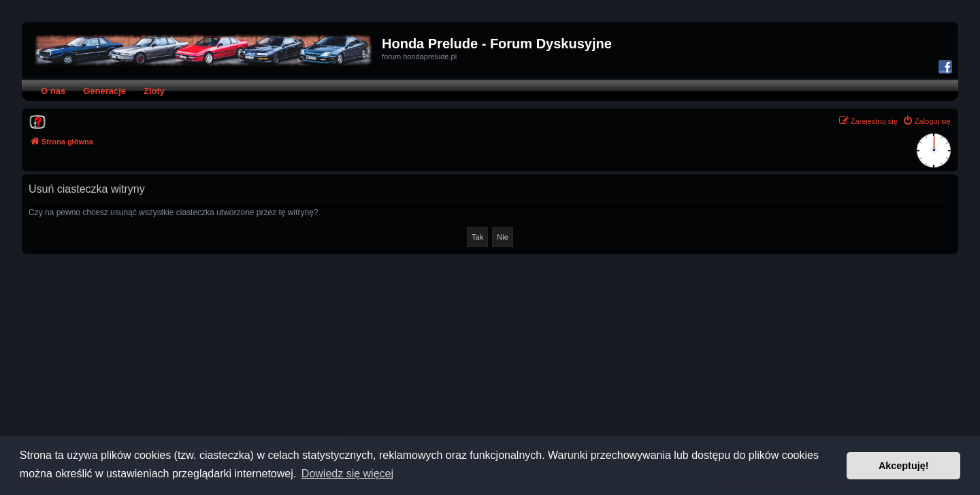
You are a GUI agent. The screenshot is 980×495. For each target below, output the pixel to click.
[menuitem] (37, 121)
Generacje (104, 91)
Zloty (154, 91)
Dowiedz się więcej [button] (347, 474)
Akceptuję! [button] (904, 466)
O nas (53, 91)
